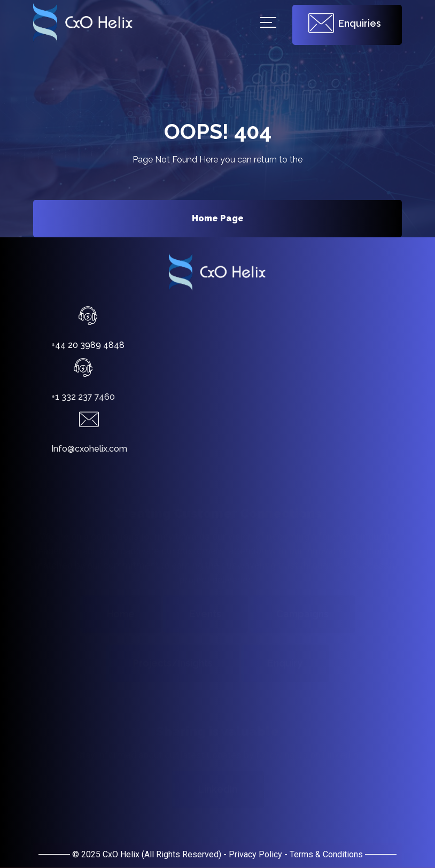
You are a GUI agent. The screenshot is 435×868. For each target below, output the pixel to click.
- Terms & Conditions (324, 854)
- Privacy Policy (253, 854)
